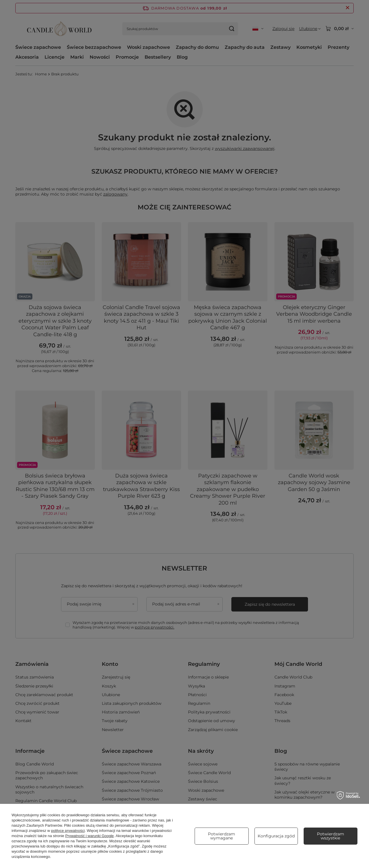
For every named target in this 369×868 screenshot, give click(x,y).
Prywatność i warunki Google (90, 836)
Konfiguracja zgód (276, 836)
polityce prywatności (68, 831)
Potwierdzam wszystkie (331, 836)
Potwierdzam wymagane (222, 836)
